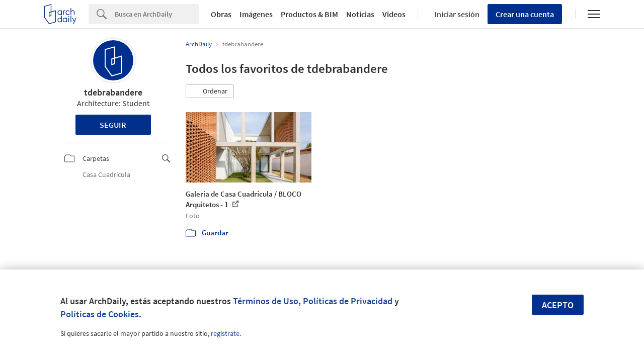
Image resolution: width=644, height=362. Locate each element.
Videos (394, 14)
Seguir (113, 125)
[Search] (157, 14)
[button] (210, 92)
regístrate (225, 333)
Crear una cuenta (525, 14)
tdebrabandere (113, 92)
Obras (221, 14)
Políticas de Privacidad (348, 301)
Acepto (558, 305)
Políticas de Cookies (100, 314)
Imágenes (256, 14)
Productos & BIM (309, 14)
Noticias (360, 14)
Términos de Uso (266, 301)
